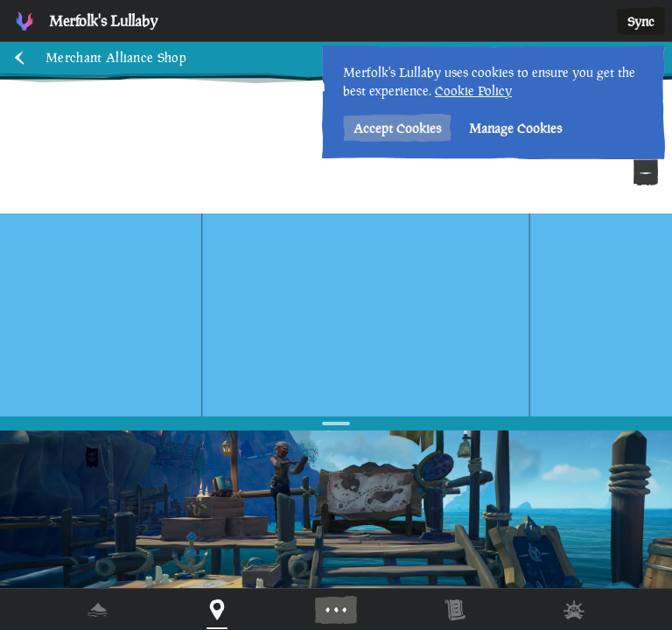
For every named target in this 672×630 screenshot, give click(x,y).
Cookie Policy (473, 91)
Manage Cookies (515, 128)
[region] (336, 315)
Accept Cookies (397, 128)
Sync (641, 21)
